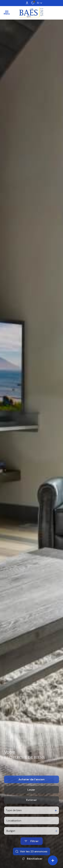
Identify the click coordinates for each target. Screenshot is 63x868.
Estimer (32, 809)
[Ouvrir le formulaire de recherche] (32, 850)
